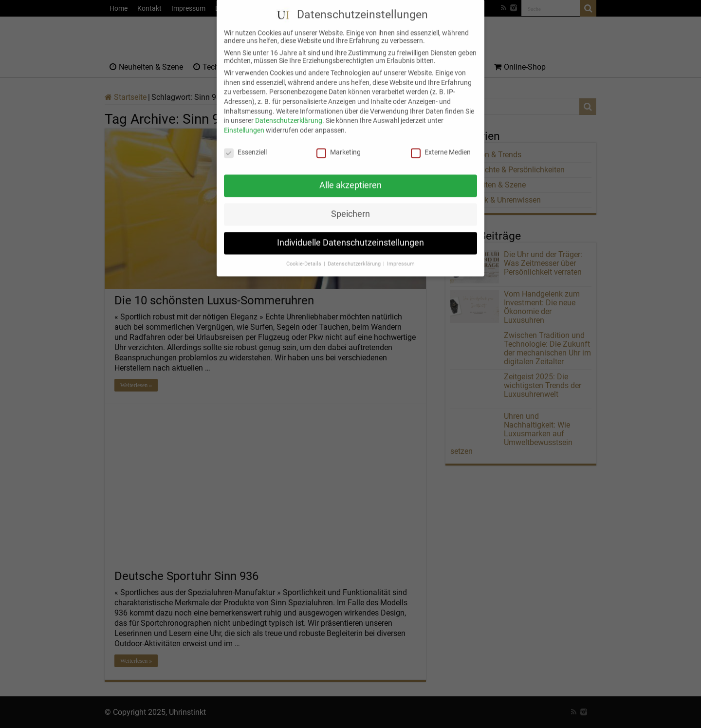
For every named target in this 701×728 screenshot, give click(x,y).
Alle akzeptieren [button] (350, 177)
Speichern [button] (350, 205)
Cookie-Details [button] (304, 255)
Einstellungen (244, 121)
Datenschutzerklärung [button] (355, 255)
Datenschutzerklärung (289, 112)
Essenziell (245, 143)
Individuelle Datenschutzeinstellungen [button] (350, 234)
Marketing (339, 143)
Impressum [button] (401, 255)
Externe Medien (441, 143)
